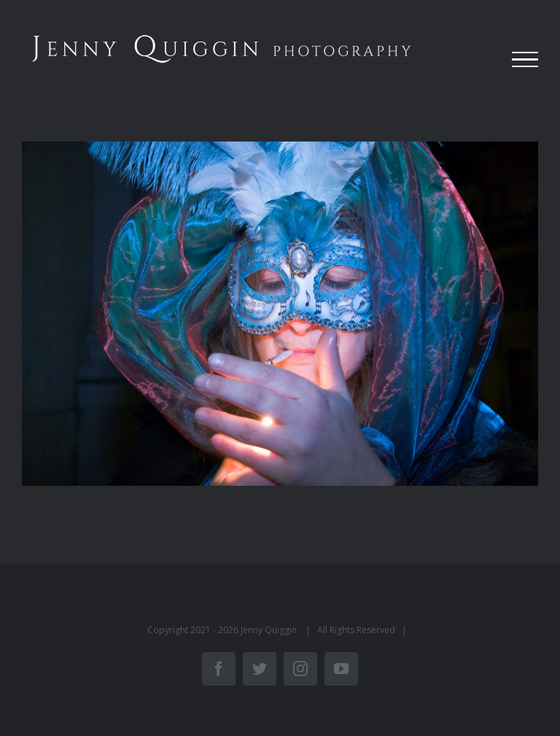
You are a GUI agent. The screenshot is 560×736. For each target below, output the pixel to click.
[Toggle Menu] (525, 60)
